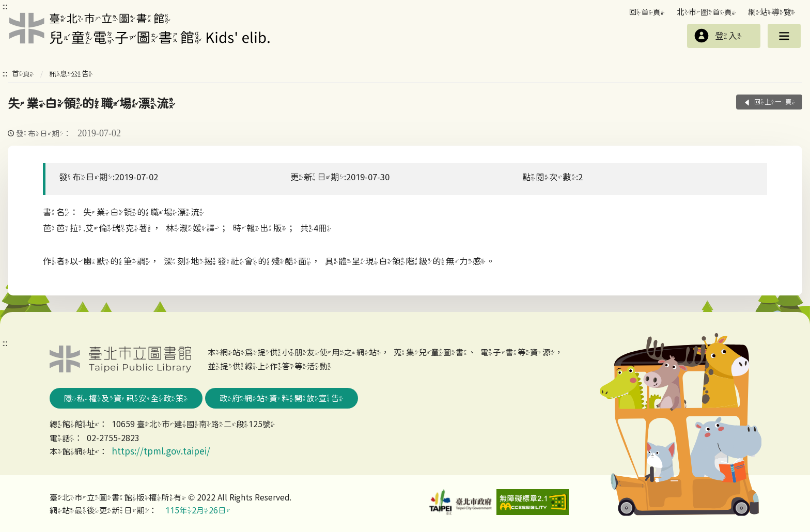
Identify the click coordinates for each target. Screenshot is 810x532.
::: (5, 6)
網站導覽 (772, 12)
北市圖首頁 (706, 12)
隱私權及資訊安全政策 (126, 398)
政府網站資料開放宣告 (282, 398)
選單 (784, 36)
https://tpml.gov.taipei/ (161, 451)
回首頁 (647, 12)
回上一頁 (775, 102)
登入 (728, 36)
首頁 (23, 74)
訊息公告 (71, 74)
